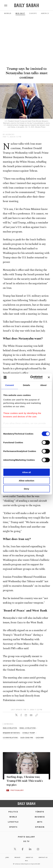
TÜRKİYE (40, 812)
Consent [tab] (10, 385)
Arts (40, 822)
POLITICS (13, 812)
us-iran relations (10, 738)
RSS (26, 861)
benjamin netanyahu (11, 733)
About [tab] (43, 385)
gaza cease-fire (27, 738)
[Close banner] (49, 377)
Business (40, 817)
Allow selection (26, 480)
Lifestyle (13, 822)
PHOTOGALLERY (17, 790)
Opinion (40, 827)
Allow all (26, 472)
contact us (43, 857)
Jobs (7, 857)
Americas (46, 13)
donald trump (29, 733)
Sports (13, 827)
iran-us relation (10, 728)
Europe (33, 13)
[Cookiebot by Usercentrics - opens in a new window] (32, 377)
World (8, 13)
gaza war (40, 738)
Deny (26, 489)
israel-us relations (27, 728)
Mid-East (20, 13)
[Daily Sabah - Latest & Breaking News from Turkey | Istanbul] (26, 5)
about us (29, 857)
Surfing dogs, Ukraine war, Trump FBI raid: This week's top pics (25, 781)
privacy (18, 857)
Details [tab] (27, 385)
